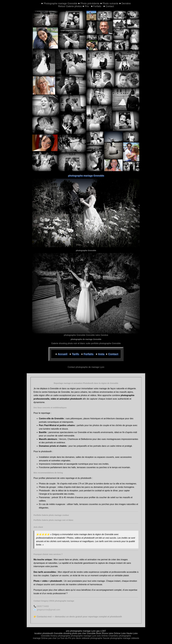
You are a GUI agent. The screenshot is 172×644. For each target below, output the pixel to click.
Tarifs (76, 354)
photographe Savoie (100, 638)
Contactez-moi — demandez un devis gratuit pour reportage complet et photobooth (79, 617)
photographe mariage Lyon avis (86, 636)
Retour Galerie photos (70, 6)
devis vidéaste (83, 638)
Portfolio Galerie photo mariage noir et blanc (53, 520)
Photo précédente (90, 3)
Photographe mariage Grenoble (61, 3)
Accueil (63, 354)
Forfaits (96, 6)
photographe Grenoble (75, 335)
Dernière (126, 3)
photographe (64, 636)
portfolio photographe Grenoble (106, 343)
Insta (101, 354)
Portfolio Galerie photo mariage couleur (51, 515)
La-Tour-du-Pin (64, 638)
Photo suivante (111, 3)
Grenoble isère (93, 335)
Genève (104, 335)
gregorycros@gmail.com (49, 610)
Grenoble (45, 636)
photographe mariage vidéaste (125, 638)
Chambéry (113, 636)
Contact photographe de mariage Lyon (86, 367)
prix (74, 638)
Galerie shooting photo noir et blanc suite (71, 343)
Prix (86, 6)
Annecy (54, 636)
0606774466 (43, 606)
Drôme (105, 636)
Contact (109, 6)
